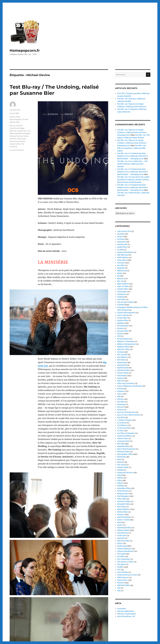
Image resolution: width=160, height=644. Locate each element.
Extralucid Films (124, 370)
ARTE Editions (123, 258)
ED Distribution (123, 339)
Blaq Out (121, 279)
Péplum (120, 478)
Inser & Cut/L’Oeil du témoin (129, 415)
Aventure (121, 263)
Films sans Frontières (126, 383)
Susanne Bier (15, 144)
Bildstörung (122, 271)
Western (121, 583)
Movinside (121, 457)
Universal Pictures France (127, 575)
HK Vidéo (121, 402)
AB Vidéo (121, 234)
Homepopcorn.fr (25, 50)
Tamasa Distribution (125, 551)
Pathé (119, 475)
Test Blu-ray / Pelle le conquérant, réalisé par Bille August (132, 148)
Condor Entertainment (126, 313)
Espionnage (122, 362)
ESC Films (121, 360)
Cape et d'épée (123, 286)
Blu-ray (13, 126)
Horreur (120, 407)
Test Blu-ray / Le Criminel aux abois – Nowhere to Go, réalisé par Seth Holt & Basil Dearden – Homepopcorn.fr (132, 156)
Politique (121, 486)
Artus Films (122, 260)
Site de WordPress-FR (126, 616)
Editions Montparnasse (127, 344)
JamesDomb (15, 110)
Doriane (120, 328)
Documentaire (123, 326)
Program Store (123, 494)
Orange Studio (123, 467)
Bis (118, 276)
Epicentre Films (123, 349)
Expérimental (123, 368)
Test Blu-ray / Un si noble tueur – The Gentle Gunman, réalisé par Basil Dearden (132, 164)
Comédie (121, 305)
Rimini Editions (123, 509)
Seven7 (120, 525)
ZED (119, 588)
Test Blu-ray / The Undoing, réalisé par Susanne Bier (54, 90)
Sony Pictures (123, 533)
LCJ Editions (122, 425)
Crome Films (122, 318)
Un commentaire (17, 150)
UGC (119, 570)
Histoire (120, 399)
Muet (119, 459)
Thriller (25, 119)
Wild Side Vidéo (123, 585)
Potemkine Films (124, 488)
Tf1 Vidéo (121, 557)
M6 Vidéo (121, 444)
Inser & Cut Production (126, 412)
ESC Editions (122, 357)
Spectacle (121, 538)
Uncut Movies (123, 572)
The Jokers (122, 564)
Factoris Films (123, 373)
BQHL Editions (123, 284)
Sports (120, 543)
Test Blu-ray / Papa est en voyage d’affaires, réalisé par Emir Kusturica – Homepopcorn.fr (133, 132)
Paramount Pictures (125, 473)
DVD (119, 336)
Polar (119, 480)
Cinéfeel (120, 297)
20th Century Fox (124, 231)
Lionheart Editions (125, 436)
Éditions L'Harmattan (126, 341)
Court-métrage (123, 315)
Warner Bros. (15, 122)
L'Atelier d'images (125, 420)
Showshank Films (124, 528)
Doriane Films (123, 331)
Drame (12, 117)
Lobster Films (123, 439)
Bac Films (121, 265)
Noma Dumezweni (17, 141)
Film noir (121, 381)
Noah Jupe (22, 139)
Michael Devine (16, 136)
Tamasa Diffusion (124, 549)
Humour (121, 410)
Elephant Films (123, 347)
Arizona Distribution (125, 252)
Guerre (120, 394)
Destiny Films (123, 321)
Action (120, 237)
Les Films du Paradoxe (126, 433)
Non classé (122, 465)
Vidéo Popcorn (123, 578)
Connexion (122, 609)
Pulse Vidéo (122, 499)
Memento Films (124, 452)
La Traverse (122, 423)
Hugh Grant (22, 131)
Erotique (121, 352)
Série (119, 522)
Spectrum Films (124, 541)
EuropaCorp (122, 365)
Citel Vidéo (121, 300)
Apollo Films (122, 247)
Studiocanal (122, 546)
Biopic (120, 273)
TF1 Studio (121, 554)
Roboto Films (123, 512)
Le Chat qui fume (124, 428)
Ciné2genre (122, 294)
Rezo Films (122, 507)
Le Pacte (120, 431)
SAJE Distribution (124, 517)
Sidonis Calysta (123, 530)
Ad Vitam (121, 239)
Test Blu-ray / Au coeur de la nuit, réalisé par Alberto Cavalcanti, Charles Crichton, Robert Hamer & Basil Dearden (133, 180)
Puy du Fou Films (124, 501)
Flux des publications (126, 611)
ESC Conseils (122, 355)
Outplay (120, 470)
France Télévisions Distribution (130, 386)
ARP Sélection (123, 255)
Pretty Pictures (123, 491)
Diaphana (121, 323)
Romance (121, 515)
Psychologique (16, 119)
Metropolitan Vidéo (125, 454)
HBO (18, 117)
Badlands (121, 268)
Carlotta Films (123, 289)
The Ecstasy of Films (125, 562)
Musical (120, 462)
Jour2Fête (121, 418)
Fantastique (122, 376)
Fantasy (120, 378)
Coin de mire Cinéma (125, 302)
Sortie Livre (122, 536)
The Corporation (124, 559)
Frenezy (120, 389)
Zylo (119, 591)
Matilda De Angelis (22, 133)
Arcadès (120, 250)
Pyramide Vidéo (123, 504)
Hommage (121, 404)
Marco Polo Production (126, 449)
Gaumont (121, 391)
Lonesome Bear (123, 441)
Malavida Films (123, 446)
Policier (120, 483)
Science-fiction (123, 520)
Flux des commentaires (127, 614)
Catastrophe (122, 292)
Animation (121, 242)
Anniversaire (122, 244)
